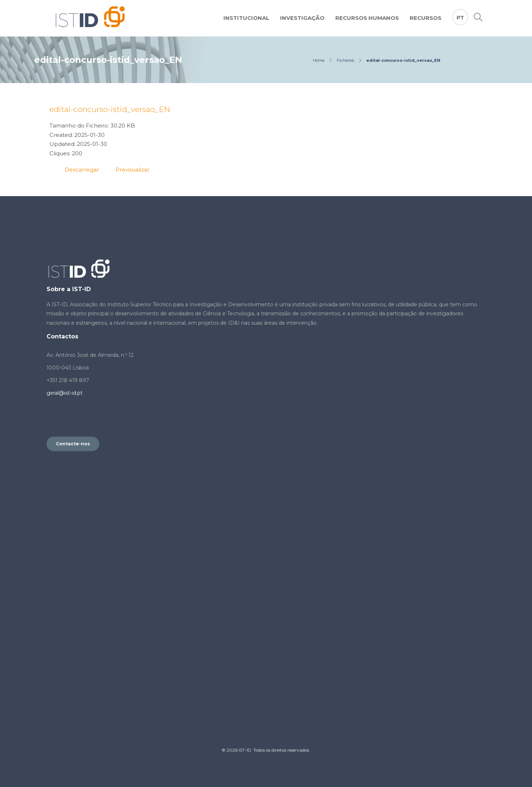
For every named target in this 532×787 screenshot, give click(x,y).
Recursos (426, 18)
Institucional (246, 18)
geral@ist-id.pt (65, 393)
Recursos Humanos (367, 18)
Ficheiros (345, 60)
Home (319, 60)
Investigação (302, 18)
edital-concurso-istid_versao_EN (110, 109)
